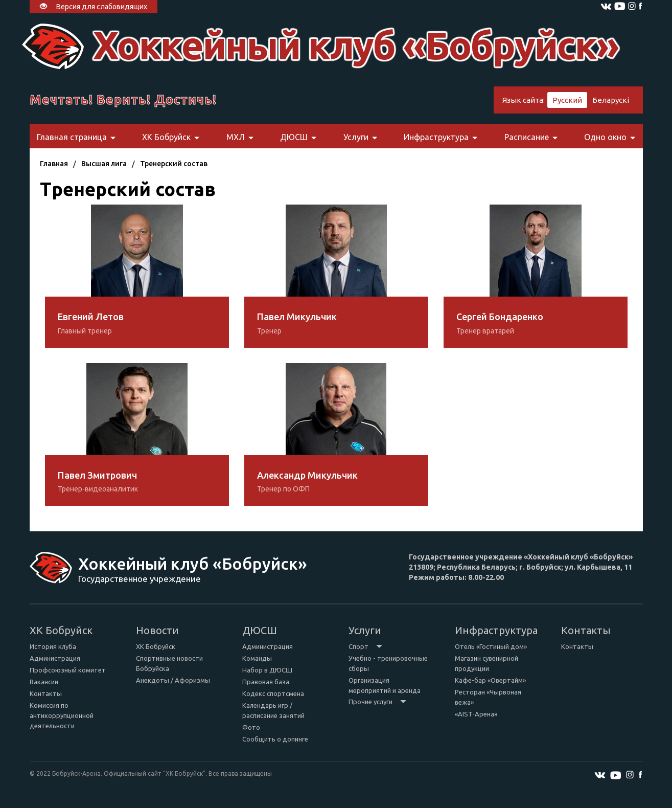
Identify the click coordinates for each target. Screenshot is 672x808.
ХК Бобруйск (171, 137)
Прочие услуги (377, 702)
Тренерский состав (174, 164)
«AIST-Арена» (476, 714)
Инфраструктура (441, 137)
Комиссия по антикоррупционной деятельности (62, 715)
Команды (257, 658)
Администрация (55, 658)
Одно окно (610, 137)
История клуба (53, 646)
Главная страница (76, 137)
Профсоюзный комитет (68, 670)
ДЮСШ (298, 137)
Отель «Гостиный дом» (491, 646)
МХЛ (240, 137)
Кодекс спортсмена (273, 693)
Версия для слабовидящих (94, 7)
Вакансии (44, 682)
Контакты (46, 693)
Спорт (365, 646)
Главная (54, 164)
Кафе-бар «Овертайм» (490, 680)
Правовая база (266, 682)
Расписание (531, 137)
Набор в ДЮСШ (267, 670)
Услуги (360, 137)
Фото (251, 727)
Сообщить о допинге (275, 739)
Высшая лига (104, 164)
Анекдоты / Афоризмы (173, 680)
